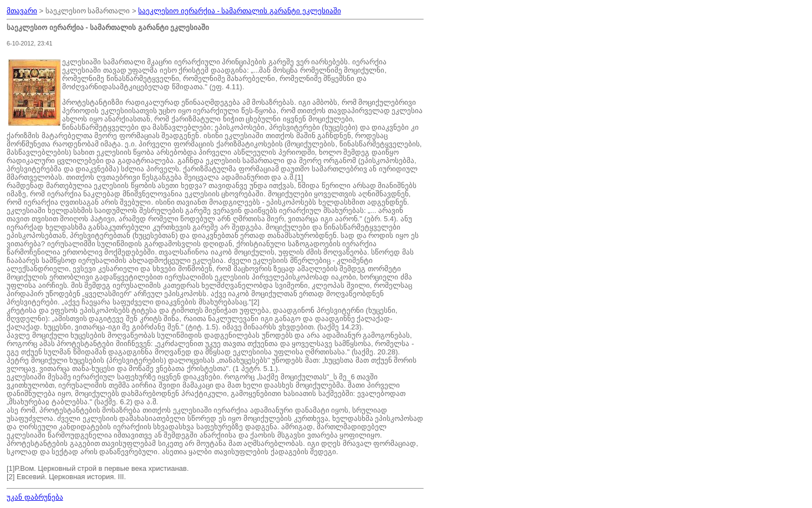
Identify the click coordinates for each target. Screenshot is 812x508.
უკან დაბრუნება (35, 497)
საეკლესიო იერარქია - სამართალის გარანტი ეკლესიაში (239, 11)
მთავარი (22, 11)
